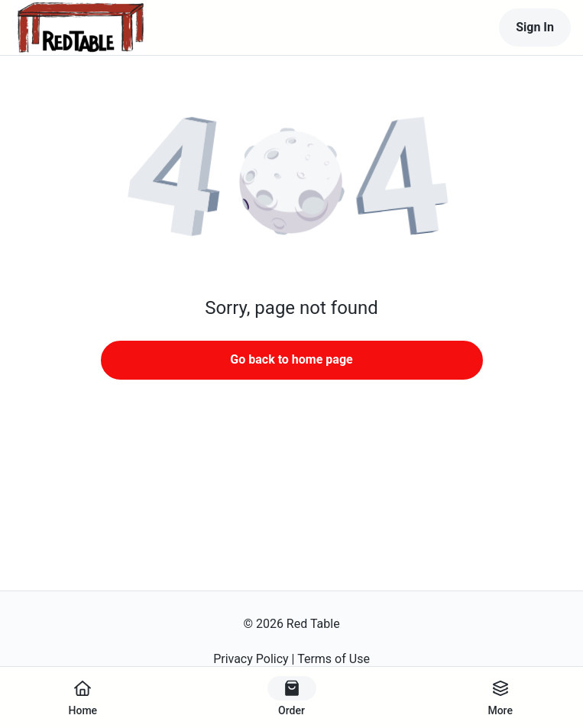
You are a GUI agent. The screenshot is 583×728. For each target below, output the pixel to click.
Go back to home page (291, 359)
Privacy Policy (251, 659)
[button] (292, 183)
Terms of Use (334, 659)
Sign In (535, 27)
